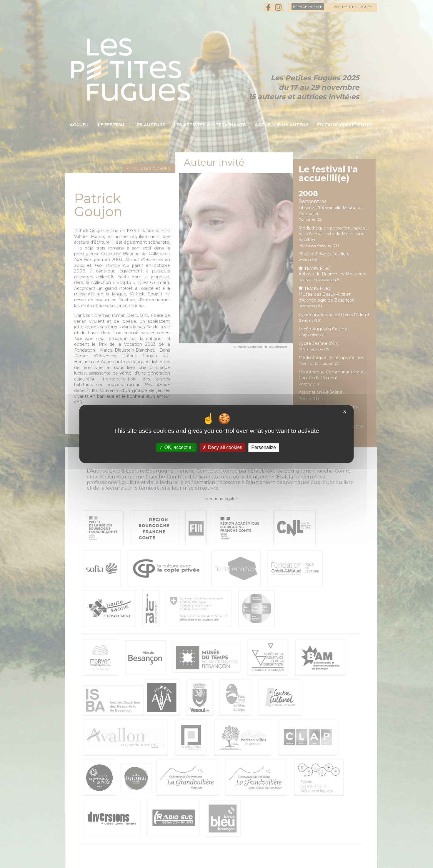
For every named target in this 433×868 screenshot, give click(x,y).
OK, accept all (176, 447)
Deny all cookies (222, 447)
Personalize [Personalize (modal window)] (264, 447)
